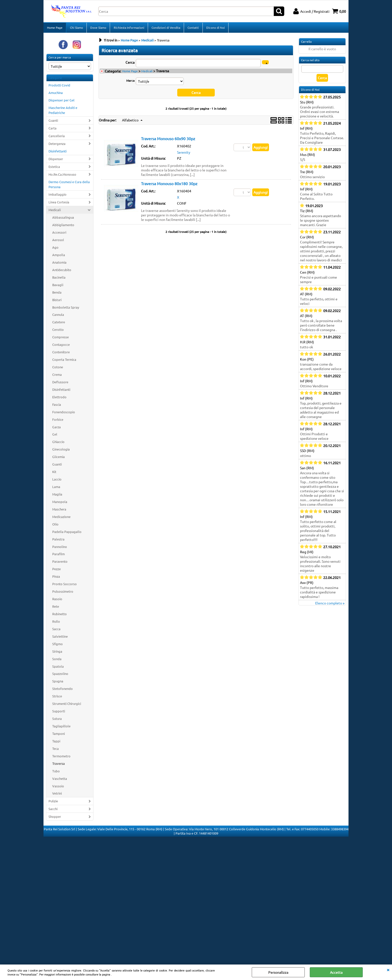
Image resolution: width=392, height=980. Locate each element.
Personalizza (278, 972)
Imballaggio (57, 196)
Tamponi (58, 735)
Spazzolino (60, 675)
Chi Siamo (76, 28)
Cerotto (58, 331)
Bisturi (57, 301)
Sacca (56, 630)
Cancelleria (57, 137)
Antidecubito (62, 271)
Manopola (60, 503)
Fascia (57, 406)
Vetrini (57, 795)
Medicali (55, 212)
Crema (57, 376)
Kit (54, 473)
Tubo (56, 772)
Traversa (58, 765)
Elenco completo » (330, 604)
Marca (130, 82)
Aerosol (58, 241)
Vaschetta (60, 780)
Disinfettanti (57, 153)
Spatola (58, 668)
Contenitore (61, 353)
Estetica (54, 168)
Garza (56, 428)
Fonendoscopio (64, 413)
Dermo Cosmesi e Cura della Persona (69, 186)
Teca (55, 750)
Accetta (336, 972)
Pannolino (60, 548)
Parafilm (58, 556)
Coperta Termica (64, 361)
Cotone (58, 368)
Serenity (184, 154)
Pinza (56, 578)
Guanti (53, 122)
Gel (55, 436)
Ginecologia (61, 451)
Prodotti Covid (59, 87)
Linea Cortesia (59, 204)
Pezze (56, 571)
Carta (52, 130)
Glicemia (58, 458)
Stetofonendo (62, 690)
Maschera (59, 511)
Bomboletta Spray (66, 309)
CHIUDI (388, 970)
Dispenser (56, 160)
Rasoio (57, 600)
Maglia (57, 496)
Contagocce (61, 346)
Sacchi (53, 810)
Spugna (58, 683)
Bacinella (59, 279)
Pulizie (53, 803)
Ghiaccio (58, 443)
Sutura (57, 720)
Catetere (59, 324)
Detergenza (57, 145)
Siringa (57, 653)
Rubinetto (59, 615)
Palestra (58, 541)
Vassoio (58, 787)
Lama (56, 488)
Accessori (59, 234)
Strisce (57, 698)
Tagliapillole (61, 728)
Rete (56, 608)
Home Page (55, 28)
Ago (55, 249)
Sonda (57, 660)
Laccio (57, 481)
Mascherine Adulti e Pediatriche (63, 112)
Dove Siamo (98, 28)
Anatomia (59, 264)
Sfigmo (57, 645)
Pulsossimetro (63, 593)
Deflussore (60, 383)
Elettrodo (59, 398)
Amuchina (56, 94)
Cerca (130, 64)
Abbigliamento (63, 226)
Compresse (60, 338)
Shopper (55, 818)
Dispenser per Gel (61, 102)
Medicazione (61, 518)
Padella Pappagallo (67, 533)
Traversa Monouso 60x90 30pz (168, 140)
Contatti (193, 28)
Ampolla (59, 256)
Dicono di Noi (215, 28)
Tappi (56, 742)
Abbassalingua (63, 219)
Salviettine (60, 638)
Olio (55, 526)
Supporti (59, 713)
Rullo (56, 623)
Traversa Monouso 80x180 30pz (169, 185)
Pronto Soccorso (64, 585)
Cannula (58, 316)
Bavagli (58, 286)
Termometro (61, 757)
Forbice (58, 421)
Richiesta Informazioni (128, 28)
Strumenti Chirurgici (67, 705)
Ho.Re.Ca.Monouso (62, 176)
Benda (57, 294)
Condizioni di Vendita (165, 28)
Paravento (60, 563)
